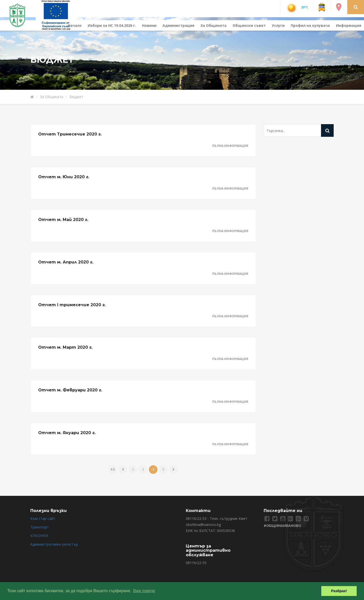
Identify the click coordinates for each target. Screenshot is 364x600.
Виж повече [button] (144, 591)
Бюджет (76, 97)
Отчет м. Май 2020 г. (63, 220)
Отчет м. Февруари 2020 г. (70, 390)
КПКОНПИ (39, 536)
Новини (149, 25)
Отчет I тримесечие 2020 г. (72, 305)
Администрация (178, 25)
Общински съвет (249, 25)
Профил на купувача (310, 25)
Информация (349, 25)
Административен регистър (54, 544)
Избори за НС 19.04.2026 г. (112, 25)
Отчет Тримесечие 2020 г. (70, 134)
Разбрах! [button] (339, 591)
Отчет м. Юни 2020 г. (64, 177)
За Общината (213, 25)
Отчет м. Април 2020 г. (66, 262)
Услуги (278, 25)
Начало (75, 25)
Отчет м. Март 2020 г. (65, 347)
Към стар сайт (43, 518)
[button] (356, 7)
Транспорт (40, 527)
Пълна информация (230, 146)
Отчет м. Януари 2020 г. (67, 433)
